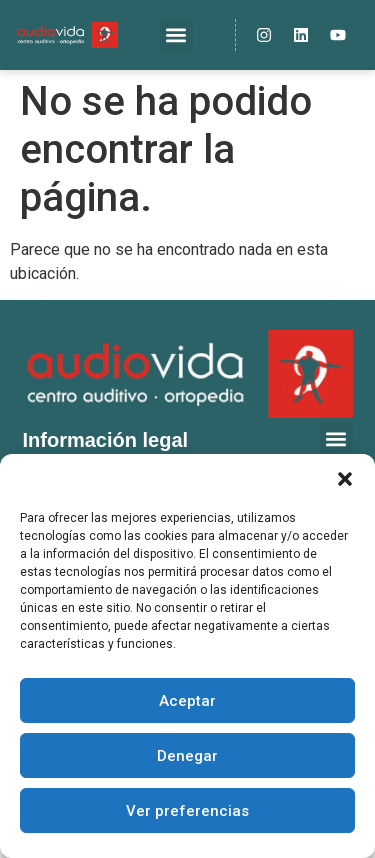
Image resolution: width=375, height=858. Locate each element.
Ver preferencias (187, 811)
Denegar (187, 756)
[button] (345, 479)
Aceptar (187, 701)
